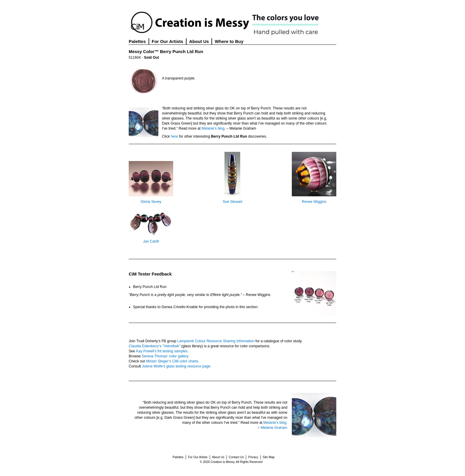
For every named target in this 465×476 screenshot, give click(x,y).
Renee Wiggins (314, 202)
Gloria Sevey (151, 202)
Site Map (269, 457)
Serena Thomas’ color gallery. (165, 356)
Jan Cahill (151, 241)
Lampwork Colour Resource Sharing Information (216, 341)
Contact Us (236, 457)
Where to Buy (229, 41)
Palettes (137, 41)
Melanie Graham (274, 428)
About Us (199, 41)
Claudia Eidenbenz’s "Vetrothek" (155, 346)
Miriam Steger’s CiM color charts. (172, 361)
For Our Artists (168, 41)
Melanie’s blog (213, 128)
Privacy (253, 457)
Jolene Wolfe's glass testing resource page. (177, 366)
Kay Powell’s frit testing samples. (162, 351)
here (174, 136)
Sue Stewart (232, 202)
